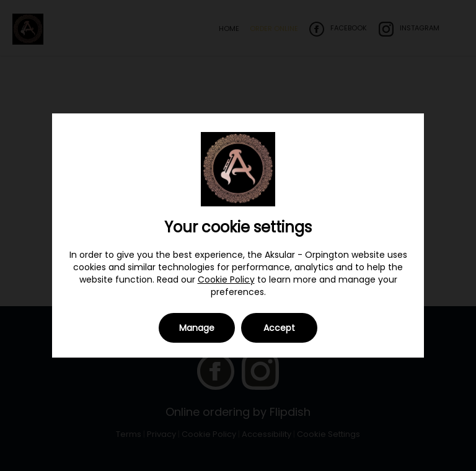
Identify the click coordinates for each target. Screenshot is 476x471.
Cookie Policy (226, 280)
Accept (279, 328)
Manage (197, 328)
